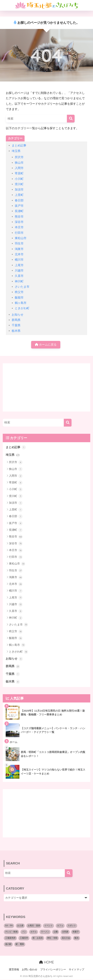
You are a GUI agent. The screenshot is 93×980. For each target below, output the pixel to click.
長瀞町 (19, 211)
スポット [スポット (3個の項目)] (72, 926)
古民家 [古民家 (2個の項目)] (65, 932)
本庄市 (19, 227)
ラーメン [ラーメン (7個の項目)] (45, 932)
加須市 (19, 190)
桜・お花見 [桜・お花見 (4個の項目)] (38, 938)
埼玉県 (16, 151)
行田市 (19, 233)
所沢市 (19, 157)
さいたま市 (22, 287)
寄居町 (19, 173)
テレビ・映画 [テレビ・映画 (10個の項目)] (11, 932)
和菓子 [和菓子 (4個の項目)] (76, 932)
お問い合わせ (30, 970)
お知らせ (18, 315)
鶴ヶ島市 (21, 303)
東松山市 (21, 238)
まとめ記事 (19, 145)
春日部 (19, 200)
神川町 (19, 281)
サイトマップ (76, 970)
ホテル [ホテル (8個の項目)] (34, 932)
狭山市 (19, 163)
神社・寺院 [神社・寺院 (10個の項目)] (52, 938)
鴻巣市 (19, 249)
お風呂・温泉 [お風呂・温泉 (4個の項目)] (34, 926)
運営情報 (14, 970)
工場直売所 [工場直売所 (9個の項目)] (10, 938)
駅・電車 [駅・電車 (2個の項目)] (20, 945)
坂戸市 (19, 206)
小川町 (19, 179)
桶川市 (19, 260)
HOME (46, 963)
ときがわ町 (22, 308)
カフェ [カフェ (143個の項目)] (60, 926)
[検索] (71, 119)
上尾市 (19, 265)
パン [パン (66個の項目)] (24, 932)
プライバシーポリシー (53, 970)
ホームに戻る (46, 345)
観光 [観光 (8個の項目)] (76, 938)
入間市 (19, 168)
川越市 (19, 271)
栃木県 (16, 331)
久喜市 (19, 276)
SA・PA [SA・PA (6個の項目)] (9, 926)
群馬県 (16, 320)
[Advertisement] (46, 388)
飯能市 (19, 298)
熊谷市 (19, 217)
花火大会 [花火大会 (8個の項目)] (66, 938)
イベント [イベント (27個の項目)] (48, 926)
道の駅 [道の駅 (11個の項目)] (8, 945)
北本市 (19, 254)
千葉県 (16, 325)
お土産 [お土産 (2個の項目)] (20, 926)
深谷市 (19, 222)
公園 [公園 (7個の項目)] (56, 932)
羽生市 (19, 243)
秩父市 (19, 292)
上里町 (19, 195)
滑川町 (19, 184)
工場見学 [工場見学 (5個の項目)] (24, 938)
